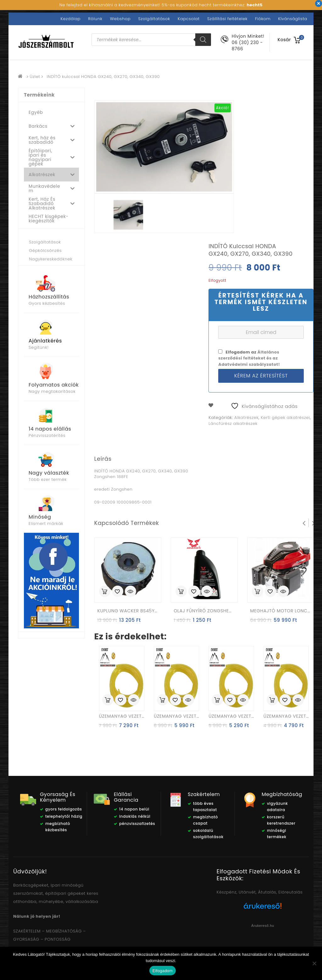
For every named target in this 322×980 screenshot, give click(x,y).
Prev (304, 523)
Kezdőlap (71, 19)
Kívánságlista (293, 19)
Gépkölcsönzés (45, 251)
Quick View (130, 592)
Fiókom (263, 19)
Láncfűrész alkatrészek (233, 423)
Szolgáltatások (154, 19)
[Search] (203, 40)
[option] (128, 215)
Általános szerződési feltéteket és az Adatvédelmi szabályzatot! (249, 358)
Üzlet (35, 77)
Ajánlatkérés (45, 341)
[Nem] (314, 963)
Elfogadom (163, 971)
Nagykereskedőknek (51, 259)
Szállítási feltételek (227, 19)
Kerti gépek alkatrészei (285, 418)
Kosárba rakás (105, 591)
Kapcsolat (189, 19)
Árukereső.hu (263, 926)
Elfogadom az (249, 358)
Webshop (120, 19)
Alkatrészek (246, 418)
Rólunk (95, 19)
